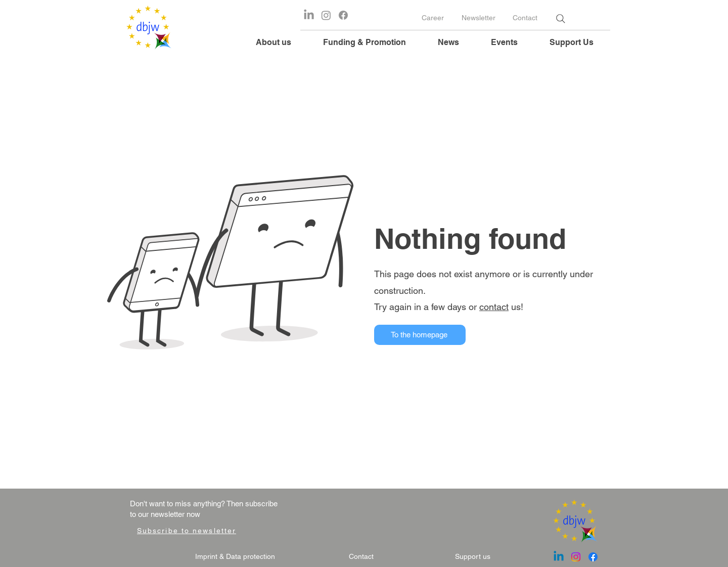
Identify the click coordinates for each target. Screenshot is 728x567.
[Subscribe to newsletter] (187, 531)
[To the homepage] (420, 335)
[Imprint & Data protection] (235, 557)
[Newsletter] (478, 18)
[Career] (433, 18)
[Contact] (525, 18)
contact (494, 307)
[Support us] (473, 557)
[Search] (560, 19)
